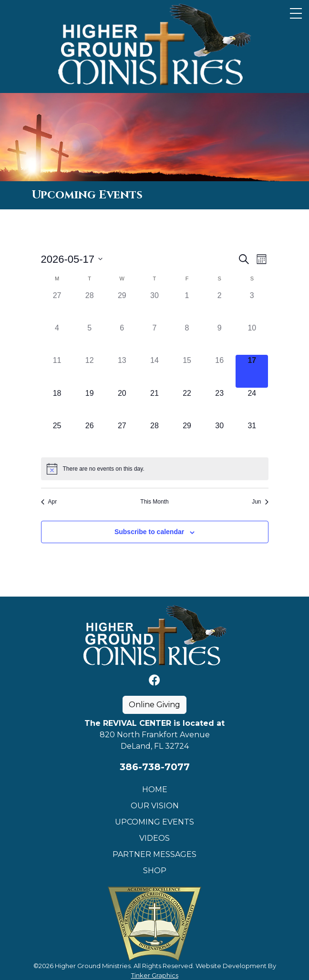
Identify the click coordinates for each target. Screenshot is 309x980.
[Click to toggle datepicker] (72, 259)
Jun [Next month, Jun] (260, 502)
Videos (154, 838)
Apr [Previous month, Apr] (49, 502)
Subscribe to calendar (149, 532)
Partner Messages (154, 854)
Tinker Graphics (155, 975)
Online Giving (154, 705)
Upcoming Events (154, 822)
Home (155, 789)
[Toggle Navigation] (296, 13)
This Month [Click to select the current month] (154, 502)
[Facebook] (154, 680)
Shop (155, 871)
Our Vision (155, 806)
